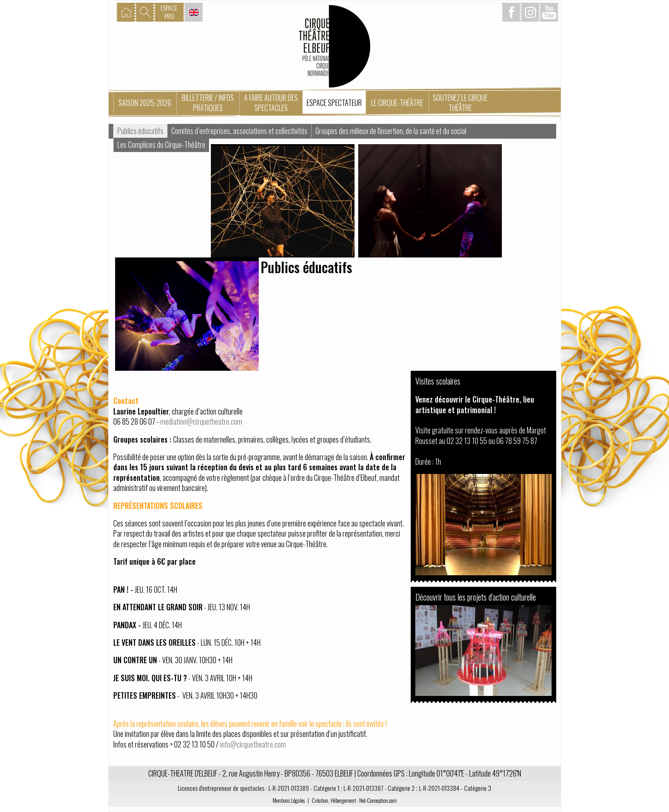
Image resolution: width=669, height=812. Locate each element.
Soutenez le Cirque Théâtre (460, 103)
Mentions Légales (289, 800)
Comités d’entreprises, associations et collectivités (239, 131)
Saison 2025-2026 (145, 103)
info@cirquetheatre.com (253, 744)
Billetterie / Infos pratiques (208, 103)
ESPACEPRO (169, 12)
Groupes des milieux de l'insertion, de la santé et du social (391, 131)
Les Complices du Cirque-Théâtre (161, 145)
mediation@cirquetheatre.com (201, 421)
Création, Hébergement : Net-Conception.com (354, 800)
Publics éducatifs (140, 131)
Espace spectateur (334, 103)
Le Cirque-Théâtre (397, 103)
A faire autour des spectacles (271, 103)
